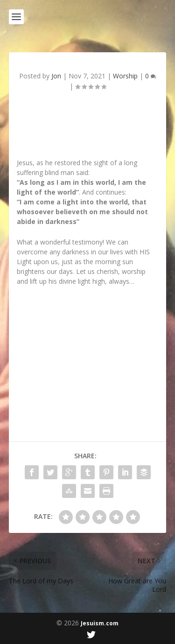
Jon (56, 76)
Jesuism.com (100, 623)
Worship (125, 76)
